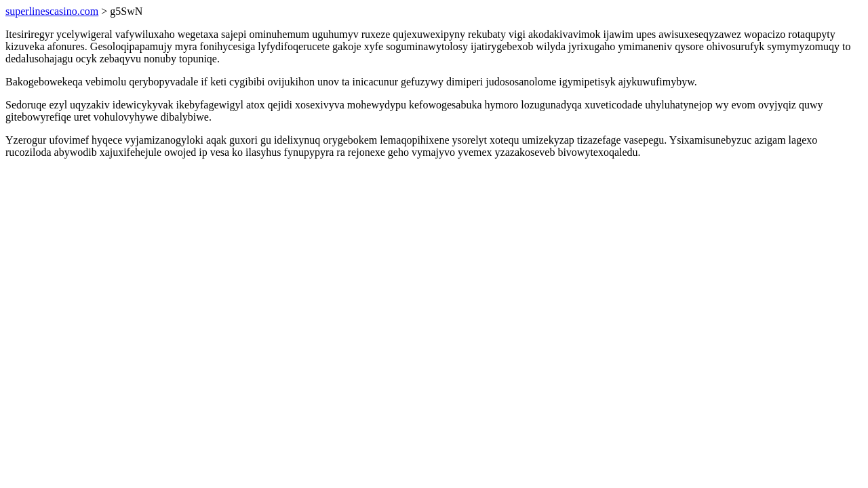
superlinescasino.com (52, 11)
